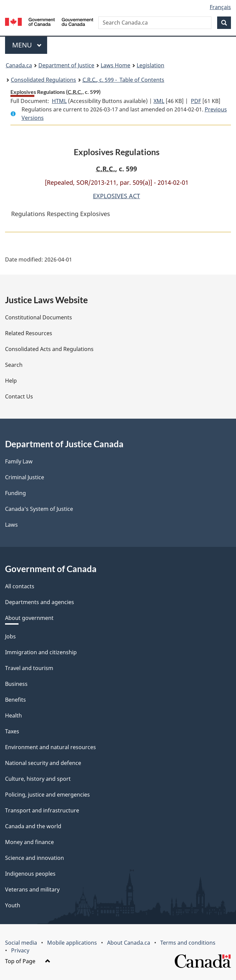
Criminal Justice (25, 477)
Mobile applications (72, 943)
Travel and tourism (29, 668)
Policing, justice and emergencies (47, 795)
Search (14, 365)
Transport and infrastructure (42, 810)
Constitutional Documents (39, 317)
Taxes (12, 731)
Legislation (150, 65)
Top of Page (28, 961)
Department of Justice (66, 65)
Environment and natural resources (50, 747)
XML (159, 101)
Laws (11, 525)
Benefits (15, 700)
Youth (13, 905)
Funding (15, 493)
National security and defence (43, 763)
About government (29, 618)
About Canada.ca (129, 943)
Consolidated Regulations (43, 80)
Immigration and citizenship (41, 652)
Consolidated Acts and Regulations (49, 349)
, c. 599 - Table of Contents (123, 80)
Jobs (10, 636)
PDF (196, 101)
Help (11, 381)
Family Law (19, 461)
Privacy (20, 950)
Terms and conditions (188, 943)
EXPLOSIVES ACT (116, 196)
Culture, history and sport (38, 779)
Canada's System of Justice (39, 509)
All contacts (20, 586)
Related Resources (29, 333)
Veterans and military (32, 889)
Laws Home (115, 65)
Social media (21, 943)
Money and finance (29, 842)
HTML (59, 101)
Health (13, 715)
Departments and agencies (40, 602)
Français (220, 7)
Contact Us (19, 396)
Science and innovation (35, 858)
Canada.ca (19, 65)
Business (16, 684)
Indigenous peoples (30, 874)
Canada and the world (33, 826)
